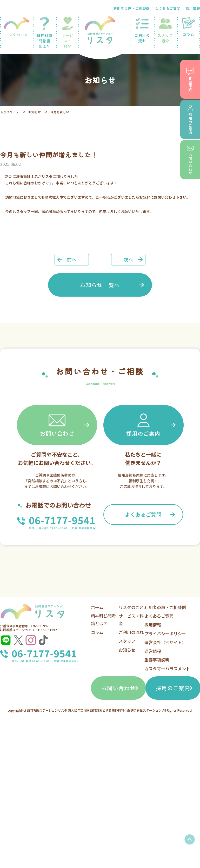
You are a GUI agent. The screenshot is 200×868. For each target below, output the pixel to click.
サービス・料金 (67, 33)
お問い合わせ (57, 425)
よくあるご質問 (168, 8)
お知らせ (35, 112)
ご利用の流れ (142, 30)
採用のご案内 (143, 425)
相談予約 (190, 79)
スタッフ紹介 (165, 30)
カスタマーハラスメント (167, 669)
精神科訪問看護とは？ (44, 33)
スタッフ (127, 641)
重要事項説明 (157, 660)
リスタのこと (16, 27)
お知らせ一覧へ (100, 285)
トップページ (9, 112)
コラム (97, 632)
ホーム (97, 607)
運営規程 (153, 651)
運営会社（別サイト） (165, 642)
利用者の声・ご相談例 (131, 8)
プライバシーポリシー (165, 633)
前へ (72, 259)
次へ (128, 259)
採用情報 (193, 8)
